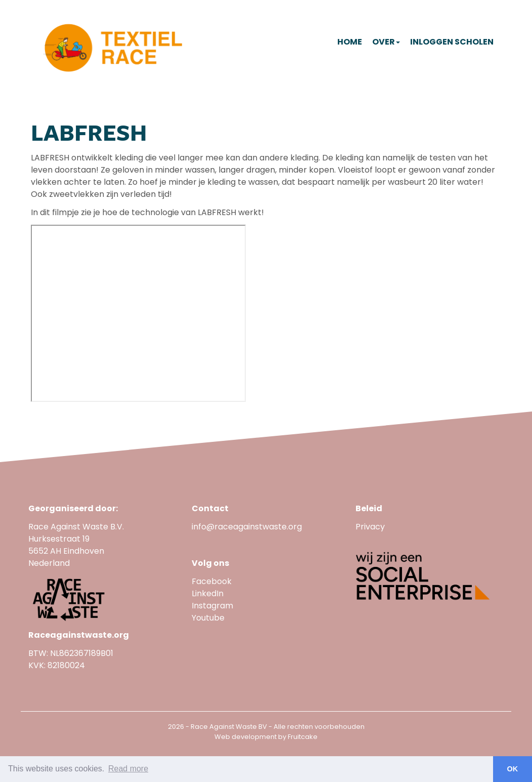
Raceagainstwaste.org (79, 635)
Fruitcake (303, 737)
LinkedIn (208, 593)
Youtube (209, 618)
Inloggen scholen (452, 42)
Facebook (212, 581)
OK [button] (513, 769)
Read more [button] (128, 769)
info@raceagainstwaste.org (247, 527)
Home (350, 42)
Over (386, 42)
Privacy (370, 527)
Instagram (212, 606)
